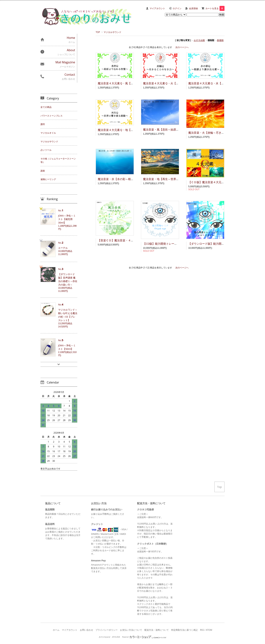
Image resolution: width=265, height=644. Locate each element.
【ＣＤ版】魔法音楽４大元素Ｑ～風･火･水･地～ (218, 182)
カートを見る (215, 8)
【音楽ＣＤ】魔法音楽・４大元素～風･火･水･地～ (129, 240)
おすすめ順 (199, 40)
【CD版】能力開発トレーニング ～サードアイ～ (174, 244)
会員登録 (193, 8)
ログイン (177, 8)
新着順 (220, 40)
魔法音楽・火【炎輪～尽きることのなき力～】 (217, 133)
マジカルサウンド (112, 32)
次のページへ (182, 47)
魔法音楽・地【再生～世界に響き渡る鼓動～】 (172, 179)
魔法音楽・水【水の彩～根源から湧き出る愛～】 (128, 179)
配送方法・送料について (157, 630)
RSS (202, 630)
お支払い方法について (131, 630)
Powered (144, 637)
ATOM (209, 630)
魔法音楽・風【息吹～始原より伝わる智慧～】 (172, 129)
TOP (98, 32)
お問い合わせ (86, 630)
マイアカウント (157, 8)
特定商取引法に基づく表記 (184, 630)
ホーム (56, 630)
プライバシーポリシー (107, 630)
